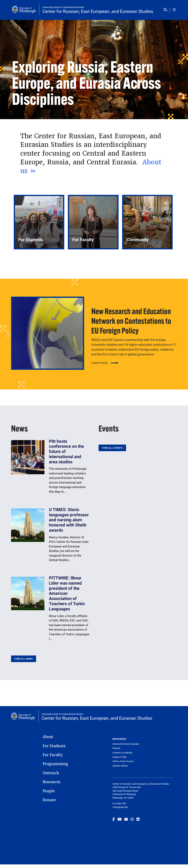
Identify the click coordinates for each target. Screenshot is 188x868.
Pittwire (116, 748)
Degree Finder (120, 757)
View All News (23, 659)
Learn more (99, 363)
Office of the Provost (123, 761)
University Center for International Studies (63, 7)
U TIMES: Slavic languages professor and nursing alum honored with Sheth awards (69, 520)
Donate (49, 800)
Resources (52, 782)
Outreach (51, 773)
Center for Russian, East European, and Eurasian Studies (98, 11)
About (48, 737)
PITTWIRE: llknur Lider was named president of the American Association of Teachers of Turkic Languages (67, 593)
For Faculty (53, 755)
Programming (55, 764)
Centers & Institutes (122, 753)
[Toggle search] (166, 10)
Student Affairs (120, 766)
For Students (54, 746)
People (49, 791)
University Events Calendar (126, 744)
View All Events (112, 448)
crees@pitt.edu (120, 807)
